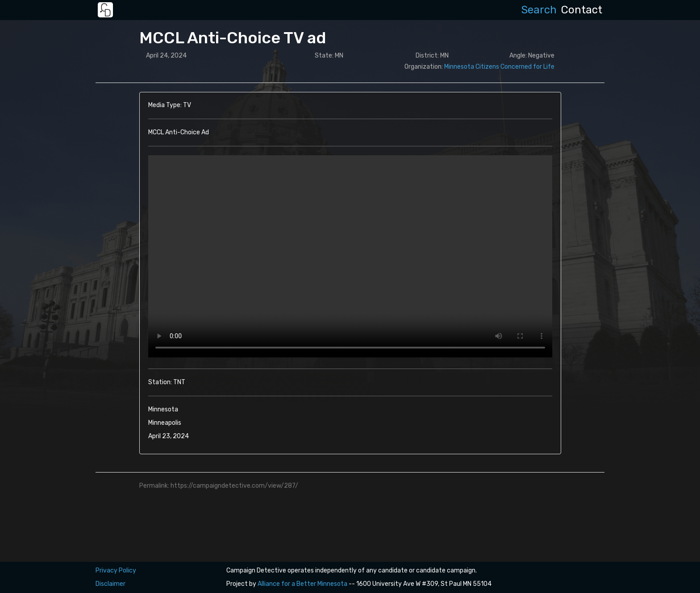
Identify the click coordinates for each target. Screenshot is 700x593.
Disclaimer (110, 584)
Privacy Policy (116, 570)
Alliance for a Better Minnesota (302, 584)
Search (539, 10)
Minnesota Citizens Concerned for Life (499, 67)
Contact (582, 10)
